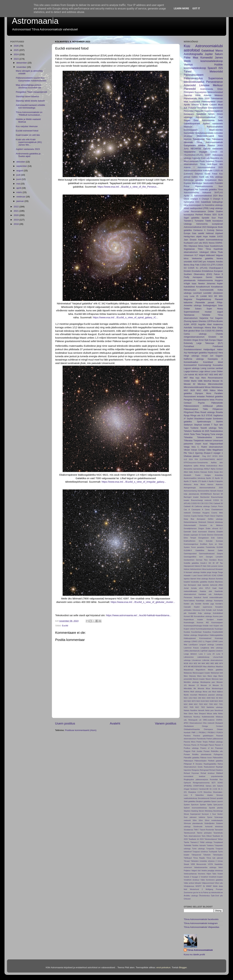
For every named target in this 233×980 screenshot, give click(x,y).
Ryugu (187, 415)
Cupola (194, 516)
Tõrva (203, 164)
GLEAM (220, 547)
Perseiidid (189, 111)
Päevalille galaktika (192, 758)
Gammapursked (190, 554)
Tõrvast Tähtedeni (191, 861)
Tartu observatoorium (192, 836)
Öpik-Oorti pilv (217, 896)
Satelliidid (201, 114)
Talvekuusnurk (190, 833)
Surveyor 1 (206, 814)
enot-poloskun (163, 967)
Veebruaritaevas (190, 874)
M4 (199, 663)
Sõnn (201, 820)
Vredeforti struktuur (192, 880)
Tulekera (210, 845)
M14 (191, 663)
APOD (194, 324)
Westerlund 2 (196, 889)
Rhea (197, 412)
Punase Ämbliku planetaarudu (198, 754)
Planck (211, 745)
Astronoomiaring (190, 491)
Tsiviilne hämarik (199, 845)
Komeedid (207, 57)
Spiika (210, 805)
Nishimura (188, 717)
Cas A (187, 510)
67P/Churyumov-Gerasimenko (196, 463)
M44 (203, 663)
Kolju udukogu (204, 613)
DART (208, 155)
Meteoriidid (216, 71)
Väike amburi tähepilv (193, 883)
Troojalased (218, 842)
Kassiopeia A (215, 359)
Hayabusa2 (213, 353)
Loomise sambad (215, 368)
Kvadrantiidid (218, 632)
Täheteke (206, 315)
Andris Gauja (213, 472)
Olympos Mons (203, 393)
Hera (221, 353)
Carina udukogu (195, 334)
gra (194, 892)
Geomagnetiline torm (193, 557)
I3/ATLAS (207, 575)
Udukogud (204, 252)
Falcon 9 (218, 274)
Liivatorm (219, 651)
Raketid (192, 108)
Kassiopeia (218, 601)
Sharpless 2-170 (195, 792)
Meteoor (219, 95)
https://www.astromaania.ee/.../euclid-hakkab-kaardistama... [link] (139, 615)
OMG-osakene (209, 720)
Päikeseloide (217, 403)
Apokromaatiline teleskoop (195, 478)
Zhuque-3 (208, 453)
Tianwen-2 (194, 842)
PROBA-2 (203, 732)
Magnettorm (201, 670)
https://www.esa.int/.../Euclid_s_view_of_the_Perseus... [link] (128, 187)
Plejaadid (199, 111)
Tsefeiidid (188, 845)
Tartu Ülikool (207, 836)
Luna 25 (194, 296)
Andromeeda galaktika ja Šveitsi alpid (28, 155)
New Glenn (189, 714)
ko (200, 892)
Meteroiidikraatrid (205, 136)
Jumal (186, 588)
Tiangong (205, 434)
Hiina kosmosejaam (193, 205)
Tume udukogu (198, 849)
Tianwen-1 (188, 221)
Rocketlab (214, 779)
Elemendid (219, 535)
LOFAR (215, 641)
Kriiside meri (208, 626)
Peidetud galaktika (214, 397)
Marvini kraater (199, 679)
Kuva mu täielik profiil (194, 954)
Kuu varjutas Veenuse (27, 126)
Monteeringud (217, 688)
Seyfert (190, 419)
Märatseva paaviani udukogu (211, 695)
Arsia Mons (199, 484)
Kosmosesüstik (207, 290)
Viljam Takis (211, 874)
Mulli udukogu (196, 692)
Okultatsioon (189, 726)
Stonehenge (218, 811)
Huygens (219, 280)
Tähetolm (207, 855)
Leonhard (197, 293)
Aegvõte (202, 324)
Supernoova (215, 78)
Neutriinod (219, 710)
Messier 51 (218, 685)
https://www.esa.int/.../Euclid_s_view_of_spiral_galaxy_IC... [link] (126, 317)
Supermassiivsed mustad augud (203, 312)
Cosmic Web (217, 513)
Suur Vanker (218, 814)
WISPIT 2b (200, 886)
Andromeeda (207, 89)
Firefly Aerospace (193, 277)
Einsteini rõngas (191, 340)
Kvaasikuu (207, 632)
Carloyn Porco (217, 506)
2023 (16, 59)
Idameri (193, 579)
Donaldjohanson (190, 528)
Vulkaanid (207, 193)
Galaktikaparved (192, 124)
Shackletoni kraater (203, 419)
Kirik (203, 610)
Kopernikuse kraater (193, 619)
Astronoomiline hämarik (207, 491)
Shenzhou (208, 792)
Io (203, 205)
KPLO (208, 588)
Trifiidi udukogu (206, 842)
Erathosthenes (190, 541)
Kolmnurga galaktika (194, 180)
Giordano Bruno (216, 560)
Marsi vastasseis (191, 161)
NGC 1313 (188, 698)
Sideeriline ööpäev (204, 795)
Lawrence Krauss (191, 648)
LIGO (200, 641)
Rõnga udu (195, 415)
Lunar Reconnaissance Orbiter (199, 211)
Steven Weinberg (206, 811)
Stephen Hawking (191, 811)
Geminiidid (189, 133)
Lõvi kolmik (189, 375)
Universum (189, 255)
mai (19, 184)
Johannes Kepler (215, 284)
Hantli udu (204, 177)
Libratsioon (218, 293)
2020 (16, 215)
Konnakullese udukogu (203, 616)
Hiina (198, 95)
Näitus (213, 390)
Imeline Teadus (207, 145)
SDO (215, 215)
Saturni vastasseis (213, 149)
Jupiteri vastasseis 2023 (28, 149)
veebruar (21, 197)
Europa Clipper (216, 340)
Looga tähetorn (190, 654)
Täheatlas (188, 437)
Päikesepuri (188, 761)
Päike (187, 57)
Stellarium (188, 425)
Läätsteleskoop (203, 657)
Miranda (201, 688)
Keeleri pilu (189, 604)
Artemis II (196, 105)
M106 (186, 663)
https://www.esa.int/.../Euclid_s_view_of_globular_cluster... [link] (143, 602)
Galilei (220, 550)
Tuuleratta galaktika (208, 190)
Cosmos (187, 516)
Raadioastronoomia (204, 186)
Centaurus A (199, 230)
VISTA (210, 864)
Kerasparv (189, 114)
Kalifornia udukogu (194, 359)
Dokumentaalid (190, 525)
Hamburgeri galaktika (197, 353)
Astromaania (35, 21)
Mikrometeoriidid (215, 384)
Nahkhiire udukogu (215, 707)
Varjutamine (190, 152)
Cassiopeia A (197, 510)
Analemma (218, 324)
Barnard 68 (218, 494)
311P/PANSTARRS (207, 459)
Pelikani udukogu (216, 742)
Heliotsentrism (196, 569)
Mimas (208, 387)
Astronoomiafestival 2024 (206, 196)
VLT (196, 255)
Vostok (220, 874)
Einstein (187, 271)
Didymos (199, 174)
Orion (220, 89)
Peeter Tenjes (202, 742)
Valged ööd (196, 871)
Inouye (205, 356)
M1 (196, 375)
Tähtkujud (188, 858)
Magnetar (188, 299)
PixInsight (204, 745)
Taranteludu (218, 833)
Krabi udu (205, 158)
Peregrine (188, 400)
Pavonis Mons (190, 742)
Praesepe (219, 748)
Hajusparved (189, 566)
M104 (201, 375)
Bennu (187, 265)
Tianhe (187, 842)
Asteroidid (190, 85)
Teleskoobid (199, 139)
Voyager (203, 152)
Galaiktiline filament (205, 550)
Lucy (186, 296)
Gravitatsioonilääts (204, 133)
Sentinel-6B (204, 789)
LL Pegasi (207, 641)
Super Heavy (215, 309)
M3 (216, 296)
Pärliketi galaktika (215, 761)
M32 (195, 663)
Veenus (188, 64)
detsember (22, 63)
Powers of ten (207, 748)
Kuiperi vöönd (189, 629)
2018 (16, 224)
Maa (195, 57)
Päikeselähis (218, 758)
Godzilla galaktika (191, 563)
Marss (219, 51)
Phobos (208, 215)
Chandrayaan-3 (216, 268)
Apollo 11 (188, 196)
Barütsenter (205, 497)
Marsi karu (202, 676)
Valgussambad (216, 444)
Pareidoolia (201, 739)
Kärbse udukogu (191, 635)
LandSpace (193, 645)
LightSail (204, 651)
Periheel (199, 215)
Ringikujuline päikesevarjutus (196, 779)
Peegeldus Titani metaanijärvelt (31, 92)
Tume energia (216, 434)
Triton (200, 249)
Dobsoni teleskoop (215, 522)
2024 (16, 54)
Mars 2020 (204, 98)
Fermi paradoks (198, 547)
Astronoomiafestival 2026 (211, 488)
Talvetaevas (189, 315)
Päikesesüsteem (194, 75)
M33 (211, 375)
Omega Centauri (212, 726)
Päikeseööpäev (201, 761)
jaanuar (21, 201)
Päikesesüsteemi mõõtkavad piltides (203, 406)
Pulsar (187, 186)
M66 (217, 663)
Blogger (183, 967)
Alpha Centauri (217, 469)
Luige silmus (204, 371)
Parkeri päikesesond (215, 739)
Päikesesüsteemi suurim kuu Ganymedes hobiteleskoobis (31, 79)
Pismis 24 (195, 745)
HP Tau (219, 563)
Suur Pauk (217, 218)
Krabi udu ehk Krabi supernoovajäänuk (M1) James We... (29, 142)
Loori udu (198, 243)
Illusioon (212, 579)
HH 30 (211, 563)
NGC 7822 (200, 707)
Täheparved (196, 855)
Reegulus (195, 770)
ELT (221, 528)
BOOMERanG (206, 494)
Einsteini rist (216, 337)
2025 (16, 50)
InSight (187, 284)
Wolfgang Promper (214, 889)
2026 (16, 46)
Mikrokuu (202, 384)
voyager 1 (218, 453)
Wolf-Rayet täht (215, 164)
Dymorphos (189, 202)
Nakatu (187, 710)
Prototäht (219, 183)
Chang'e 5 (207, 199)
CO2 (206, 503)
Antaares (211, 262)
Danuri (213, 516)
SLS (203, 415)
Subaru (198, 309)
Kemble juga (208, 604)
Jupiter (209, 54)
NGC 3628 (189, 390)
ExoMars (204, 544)
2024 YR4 (193, 459)
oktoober (21, 162)
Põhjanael (188, 764)
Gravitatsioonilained (193, 350)
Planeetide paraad (205, 303)
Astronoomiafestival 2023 (195, 227)
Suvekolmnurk (216, 246)
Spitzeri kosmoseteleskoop (195, 808)
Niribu (220, 714)
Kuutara (187, 632)
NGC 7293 (208, 704)
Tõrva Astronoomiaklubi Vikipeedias (202, 927)
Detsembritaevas (191, 522)
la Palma (205, 892)
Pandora (187, 736)
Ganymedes (190, 145)
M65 (212, 663)
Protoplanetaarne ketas (204, 400)
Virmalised (202, 108)
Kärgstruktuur (203, 635)
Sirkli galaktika (190, 801)
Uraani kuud (201, 444)
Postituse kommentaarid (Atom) (81, 730)
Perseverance (215, 82)
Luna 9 (220, 654)
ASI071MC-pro (199, 262)
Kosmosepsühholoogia (193, 626)
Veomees (202, 874)
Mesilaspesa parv (208, 682)
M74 (221, 663)
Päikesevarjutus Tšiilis (196, 409)
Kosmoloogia (189, 622)
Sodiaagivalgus (210, 306)
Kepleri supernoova (203, 607)
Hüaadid (187, 575)
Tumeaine (199, 221)
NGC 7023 (198, 704)
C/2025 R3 (195, 503)
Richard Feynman (191, 773)
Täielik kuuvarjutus (214, 221)
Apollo (187, 105)
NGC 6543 (218, 701)
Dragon (201, 528)
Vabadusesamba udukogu (205, 867)
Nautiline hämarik (197, 710)
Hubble (212, 237)
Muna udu (207, 692)
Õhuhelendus (204, 896)
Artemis (207, 95)
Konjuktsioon (211, 180)
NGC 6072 (192, 701)
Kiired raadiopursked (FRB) (196, 208)
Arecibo (219, 262)
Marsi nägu (212, 676)
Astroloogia (198, 328)
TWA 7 (197, 830)
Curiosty (211, 230)
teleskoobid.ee (217, 892)
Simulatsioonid (204, 798)
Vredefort (204, 877)
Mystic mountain (191, 695)
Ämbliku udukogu (191, 896)
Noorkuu (197, 717)
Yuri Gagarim (216, 318)
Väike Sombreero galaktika (212, 880)
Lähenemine (189, 657)
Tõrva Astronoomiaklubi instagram (201, 923)
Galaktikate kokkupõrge (212, 202)
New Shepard (200, 714)
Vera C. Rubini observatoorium (207, 447)
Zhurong (188, 321)
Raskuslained (209, 767)
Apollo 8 (212, 481)
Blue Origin (218, 328)
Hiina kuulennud (208, 569)
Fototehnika (210, 547)
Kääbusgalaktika (216, 635)
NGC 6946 (188, 704)
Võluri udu (219, 883)
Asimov (210, 484)
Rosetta (219, 412)
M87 (186, 378)
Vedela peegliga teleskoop (212, 871)
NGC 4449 (206, 698)
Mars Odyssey (190, 676)
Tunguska (210, 849)
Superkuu (210, 161)
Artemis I (189, 167)
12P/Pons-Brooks (215, 321)
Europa (187, 233)
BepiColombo (216, 130)
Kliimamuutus (190, 290)
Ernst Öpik (204, 340)
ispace (195, 321)
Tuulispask (213, 852)
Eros (201, 541)
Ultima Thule (216, 252)
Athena (208, 328)
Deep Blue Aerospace (195, 519)
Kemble (198, 604)
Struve (186, 814)
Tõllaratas (188, 441)
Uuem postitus (65, 723)
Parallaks (219, 393)
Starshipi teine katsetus (27, 96)
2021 (16, 211)
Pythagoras (218, 754)
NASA (211, 114)
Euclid (65, 626)
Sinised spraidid (216, 798)
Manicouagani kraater (201, 673)
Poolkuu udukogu (191, 748)
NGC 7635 (189, 707)
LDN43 (194, 641)
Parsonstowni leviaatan (194, 397)
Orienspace (208, 729)
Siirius (201, 246)
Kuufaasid (188, 243)
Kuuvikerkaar (197, 632)
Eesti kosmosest (200, 532)
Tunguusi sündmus (200, 852)
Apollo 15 (219, 478)
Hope (205, 237)
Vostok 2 (187, 877)
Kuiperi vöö (218, 626)
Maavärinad (188, 670)
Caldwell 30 (218, 503)
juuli (19, 175)
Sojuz (207, 246)
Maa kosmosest (192, 102)
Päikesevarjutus (193, 78)
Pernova (187, 745)
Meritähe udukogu (191, 682)
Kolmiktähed (218, 613)
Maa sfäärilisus (209, 667)
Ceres (207, 510)
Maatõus (219, 667)
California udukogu (202, 506)
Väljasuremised (208, 883)
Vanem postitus (166, 723)
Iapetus (187, 579)
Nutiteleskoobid (208, 717)
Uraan (220, 102)
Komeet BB (188, 616)
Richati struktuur (208, 773)
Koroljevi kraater (215, 619)
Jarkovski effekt (216, 585)
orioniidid (188, 262)
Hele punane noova (215, 566)
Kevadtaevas (217, 287)
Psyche (201, 403)
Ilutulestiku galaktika (199, 582)
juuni (19, 179)
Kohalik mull (211, 610)
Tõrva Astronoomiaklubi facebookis (201, 919)
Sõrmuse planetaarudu (193, 823)
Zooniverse (188, 892)
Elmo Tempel (190, 538)
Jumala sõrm (197, 588)
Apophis (219, 481)
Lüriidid (203, 296)
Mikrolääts (188, 688)
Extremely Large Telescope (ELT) (203, 343)
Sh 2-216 (213, 789)
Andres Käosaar (200, 472)
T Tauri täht (217, 425)
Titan (208, 139)
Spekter (203, 805)
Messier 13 (194, 685)
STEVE (209, 415)
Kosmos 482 (203, 622)
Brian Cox (200, 331)
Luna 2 (202, 654)
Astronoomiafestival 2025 (210, 167)
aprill (19, 188)
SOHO (220, 783)
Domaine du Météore (211, 525)
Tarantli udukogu (208, 428)
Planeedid (190, 89)
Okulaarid (219, 723)
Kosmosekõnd (190, 365)
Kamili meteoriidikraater (213, 597)
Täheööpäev (218, 855)
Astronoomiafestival (206, 117)
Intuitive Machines (215, 582)
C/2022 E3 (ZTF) (208, 265)
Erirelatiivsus (208, 271)
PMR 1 (194, 732)
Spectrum (195, 805)
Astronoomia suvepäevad (209, 224)
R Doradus (198, 764)
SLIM (220, 215)
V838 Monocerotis (198, 864)
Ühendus (203, 321)
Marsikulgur (197, 183)
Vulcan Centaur (198, 450)
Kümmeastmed (205, 638)
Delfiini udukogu (215, 519)
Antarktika (219, 475)
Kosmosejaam (217, 622)
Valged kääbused (207, 255)
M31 (221, 296)
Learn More (181, 8)
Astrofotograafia (193, 54)
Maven (208, 679)
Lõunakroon (196, 660)
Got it (196, 8)
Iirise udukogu (203, 579)
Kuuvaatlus (218, 365)
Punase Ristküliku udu (213, 751)
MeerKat (207, 381)
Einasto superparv (191, 535)
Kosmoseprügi (205, 365)
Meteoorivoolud (215, 92)
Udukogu (188, 224)
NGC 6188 (210, 701)
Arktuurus (188, 484)
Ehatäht (220, 532)
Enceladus (196, 271)
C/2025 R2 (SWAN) (214, 331)
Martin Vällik (197, 381)
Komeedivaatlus (191, 362)
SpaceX (212, 68)
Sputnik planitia (216, 808)
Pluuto (202, 161)
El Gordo (203, 535)
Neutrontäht (209, 183)
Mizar (208, 688)
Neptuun (188, 127)
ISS (221, 68)
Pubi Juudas (197, 751)
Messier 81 (218, 381)
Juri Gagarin (216, 356)
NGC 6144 (201, 701)
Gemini (209, 277)
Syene (210, 817)
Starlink (219, 422)
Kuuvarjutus (201, 92)
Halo (204, 566)
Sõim (195, 820)
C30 (202, 503)
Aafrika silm (217, 463)
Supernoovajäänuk (213, 111)
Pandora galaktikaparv (203, 736)
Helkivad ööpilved (214, 233)
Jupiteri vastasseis (213, 124)
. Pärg (203, 456)
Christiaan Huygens (201, 513)
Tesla (192, 434)
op (210, 892)
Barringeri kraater (191, 497)
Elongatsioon (203, 538)
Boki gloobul (189, 331)
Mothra (187, 692)
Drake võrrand (212, 528)
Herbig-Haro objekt (193, 237)
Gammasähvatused (207, 554)
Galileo (195, 177)
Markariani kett (217, 673)
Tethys (220, 839)
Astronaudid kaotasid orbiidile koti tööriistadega (30, 106)
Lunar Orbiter (217, 371)
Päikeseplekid (208, 102)
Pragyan (187, 751)
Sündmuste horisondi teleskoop (208, 826)
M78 (186, 667)
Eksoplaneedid (215, 108)
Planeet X (219, 745)
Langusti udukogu (207, 645)
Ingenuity (196, 158)
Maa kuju (194, 378)
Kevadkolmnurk (203, 287)
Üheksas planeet (192, 456)
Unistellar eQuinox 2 (208, 861)
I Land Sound (197, 575)
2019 (16, 220)
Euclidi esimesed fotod (27, 131)
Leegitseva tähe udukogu (212, 648)
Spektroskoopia (204, 422)
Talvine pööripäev (204, 833)
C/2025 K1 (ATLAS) (198, 268)
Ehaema (212, 532)
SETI (214, 783)
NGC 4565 (202, 390)
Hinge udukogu (192, 356)
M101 (205, 243)
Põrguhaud (189, 412)
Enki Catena (217, 538)
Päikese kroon (206, 758)
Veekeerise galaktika (202, 258)
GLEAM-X (188, 550)
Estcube (209, 541)
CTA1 (211, 503)
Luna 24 (211, 654)
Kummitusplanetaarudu (205, 629)
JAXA (220, 145)
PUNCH (220, 732)
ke (197, 892)
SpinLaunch (218, 805)
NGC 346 (197, 698)
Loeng (203, 368)
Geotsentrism (189, 560)
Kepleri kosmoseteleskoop (210, 240)
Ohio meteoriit (209, 723)
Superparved (195, 814)
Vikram (187, 450)
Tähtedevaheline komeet (210, 437)
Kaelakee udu (205, 594)
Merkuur (218, 85)
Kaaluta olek (206, 591)
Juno (186, 149)
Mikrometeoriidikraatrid (194, 387)
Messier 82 (190, 384)
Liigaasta (211, 651)
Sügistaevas (189, 249)
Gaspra (220, 554)
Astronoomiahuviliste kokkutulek (198, 171)
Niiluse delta (212, 714)
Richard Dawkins (216, 770)
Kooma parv (218, 616)
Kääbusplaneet (190, 638)
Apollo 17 (188, 481)
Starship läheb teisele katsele (30, 101)
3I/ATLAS (218, 193)
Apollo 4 (205, 481)
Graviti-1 (204, 563)
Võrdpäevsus (189, 886)
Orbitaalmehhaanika (192, 729)
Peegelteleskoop (204, 299)
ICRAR (220, 575)
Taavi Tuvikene (191, 428)
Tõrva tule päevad (215, 858)
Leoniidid (207, 293)
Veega (187, 447)
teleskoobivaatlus (194, 82)
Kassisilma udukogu (214, 205)
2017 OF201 (212, 456)
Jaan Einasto (190, 240)
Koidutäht (192, 613)
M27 (206, 375)
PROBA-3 (211, 732)
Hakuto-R (198, 566)
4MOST (220, 459)
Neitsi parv (210, 710)
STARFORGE (199, 786)
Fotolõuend (218, 346)
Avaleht (115, 723)
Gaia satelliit (198, 233)
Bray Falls (195, 265)
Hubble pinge (206, 572)
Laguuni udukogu (192, 368)
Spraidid (206, 218)
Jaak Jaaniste (203, 585)
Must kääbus (218, 692)
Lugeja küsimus (191, 371)
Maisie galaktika (215, 670)
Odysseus (193, 246)
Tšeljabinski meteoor (203, 441)
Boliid (205, 105)
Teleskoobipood (211, 839)
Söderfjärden (210, 823)
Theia (198, 434)
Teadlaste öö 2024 (196, 839)
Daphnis (220, 516)
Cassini (213, 105)
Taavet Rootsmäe (207, 830)
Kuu (187, 46)
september (22, 166)
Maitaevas (188, 673)
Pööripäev (189, 92)
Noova (212, 243)
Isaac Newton (198, 284)
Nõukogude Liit (195, 720)
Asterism (219, 484)
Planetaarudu (190, 98)
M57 (221, 375)
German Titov (202, 560)
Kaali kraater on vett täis (28, 135)
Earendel (187, 532)
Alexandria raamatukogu (194, 469)
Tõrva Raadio (199, 858)
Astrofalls (188, 328)
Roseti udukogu (208, 412)
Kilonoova (197, 610)
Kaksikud (198, 597)
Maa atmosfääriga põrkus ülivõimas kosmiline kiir (28, 86)
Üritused (187, 899)
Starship (188, 95)
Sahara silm (211, 786)
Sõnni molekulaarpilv (214, 820)
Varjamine (204, 318)
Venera (220, 258)
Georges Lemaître (214, 557)
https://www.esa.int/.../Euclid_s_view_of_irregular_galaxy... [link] (134, 482)
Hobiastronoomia (205, 280)
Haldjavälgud (209, 350)
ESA (197, 202)
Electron (210, 535)
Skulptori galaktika (203, 801)
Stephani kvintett (202, 425)
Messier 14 (206, 685)
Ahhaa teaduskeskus (209, 466)
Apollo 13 (210, 478)
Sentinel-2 (194, 789)
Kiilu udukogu (216, 177)
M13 (211, 296)
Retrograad (204, 770)
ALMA (187, 324)
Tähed (188, 71)
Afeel (209, 324)
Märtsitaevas (217, 387)
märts (20, 192)
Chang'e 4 (195, 199)
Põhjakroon (218, 409)
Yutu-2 (191, 453)
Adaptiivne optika (191, 466)
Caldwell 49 (189, 506)
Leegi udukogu (216, 208)
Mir (195, 688)
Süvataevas (188, 830)
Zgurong (199, 453)
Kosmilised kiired (213, 362)
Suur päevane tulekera (194, 817)
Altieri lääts (188, 472)
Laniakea (219, 645)
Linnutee (204, 85)
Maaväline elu (216, 158)
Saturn (219, 54)
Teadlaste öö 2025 (201, 431)
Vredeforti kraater (216, 877)
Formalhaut (189, 346)
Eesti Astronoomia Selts (208, 120)
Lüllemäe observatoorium (212, 660)
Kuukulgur (219, 629)
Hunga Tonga (217, 572)
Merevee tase (217, 679)
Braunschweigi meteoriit (201, 500)
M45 (216, 375)
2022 (16, 207)
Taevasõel (219, 830)
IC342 (214, 575)
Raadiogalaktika (210, 764)
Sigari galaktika (192, 218)
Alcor (221, 466)
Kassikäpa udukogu (204, 601)
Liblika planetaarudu (192, 651)
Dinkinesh (202, 522)
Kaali (214, 588)
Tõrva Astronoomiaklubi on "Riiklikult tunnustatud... (29, 114)
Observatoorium (196, 723)
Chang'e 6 (218, 199)
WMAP (209, 886)
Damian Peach (203, 516)
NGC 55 (215, 698)
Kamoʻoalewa (189, 601)
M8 (189, 667)
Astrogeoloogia (190, 488)
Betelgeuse (212, 227)
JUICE (220, 237)
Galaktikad (208, 51)
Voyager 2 (196, 877)
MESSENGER (197, 667)
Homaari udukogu (193, 572)
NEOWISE (196, 149)
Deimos (219, 230)
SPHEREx (188, 786)
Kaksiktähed (189, 287)
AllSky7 (207, 469)
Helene (187, 569)
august (20, 171)
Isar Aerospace (190, 585)
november (22, 67)
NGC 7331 (218, 704)
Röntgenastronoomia (201, 783)
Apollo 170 (196, 481)
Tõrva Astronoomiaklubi (210, 142)
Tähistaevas (217, 98)
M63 (208, 663)
